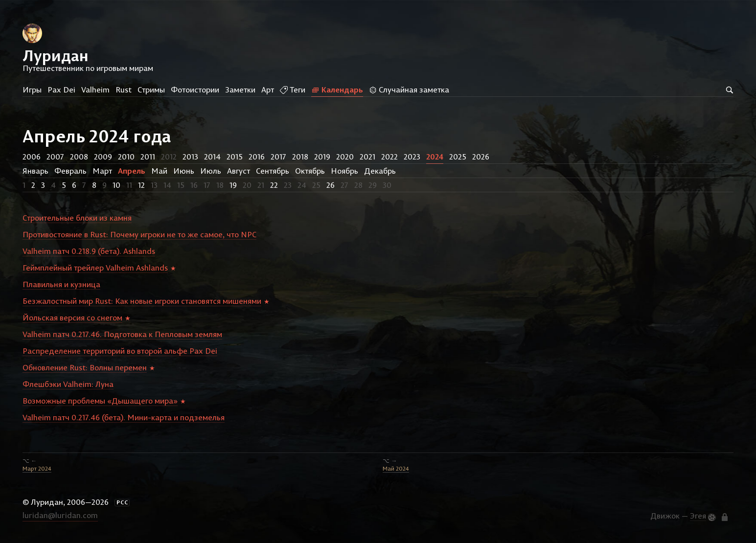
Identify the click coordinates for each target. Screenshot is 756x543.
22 (274, 185)
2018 (300, 157)
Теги (293, 90)
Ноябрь (344, 171)
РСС (122, 502)
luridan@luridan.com (60, 515)
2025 (458, 157)
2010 (126, 157)
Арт (268, 90)
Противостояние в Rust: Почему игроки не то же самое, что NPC (139, 234)
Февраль (70, 171)
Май (159, 171)
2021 (367, 157)
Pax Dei (61, 90)
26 (331, 185)
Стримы (151, 90)
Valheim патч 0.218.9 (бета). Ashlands (89, 251)
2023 (412, 157)
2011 (148, 157)
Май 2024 (396, 468)
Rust (124, 90)
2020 (345, 157)
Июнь (184, 171)
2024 (435, 157)
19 (233, 185)
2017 (278, 157)
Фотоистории (195, 90)
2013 (190, 157)
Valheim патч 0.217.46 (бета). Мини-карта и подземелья (124, 417)
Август (239, 171)
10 (116, 185)
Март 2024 (37, 468)
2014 (212, 157)
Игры (32, 90)
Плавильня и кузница (61, 284)
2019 (322, 157)
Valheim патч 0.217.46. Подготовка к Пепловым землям (122, 334)
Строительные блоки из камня (77, 218)
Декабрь (380, 171)
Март (102, 171)
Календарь (337, 90)
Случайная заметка (409, 90)
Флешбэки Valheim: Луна (68, 384)
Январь (35, 171)
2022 (389, 157)
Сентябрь (273, 171)
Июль (211, 171)
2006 (32, 157)
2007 (55, 157)
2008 (79, 157)
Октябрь (310, 171)
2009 (103, 157)
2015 (235, 157)
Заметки (240, 90)
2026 (481, 157)
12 (141, 185)
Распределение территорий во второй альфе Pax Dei (120, 351)
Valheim (95, 90)
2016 (257, 157)
